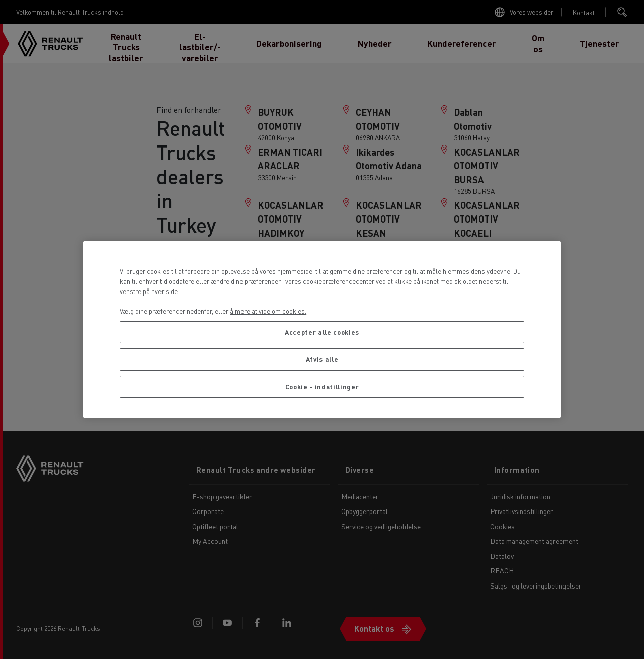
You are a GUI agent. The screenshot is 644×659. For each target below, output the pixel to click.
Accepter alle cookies (322, 332)
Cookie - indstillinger (322, 386)
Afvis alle (322, 359)
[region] (322, 329)
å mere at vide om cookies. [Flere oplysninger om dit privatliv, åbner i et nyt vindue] (268, 311)
